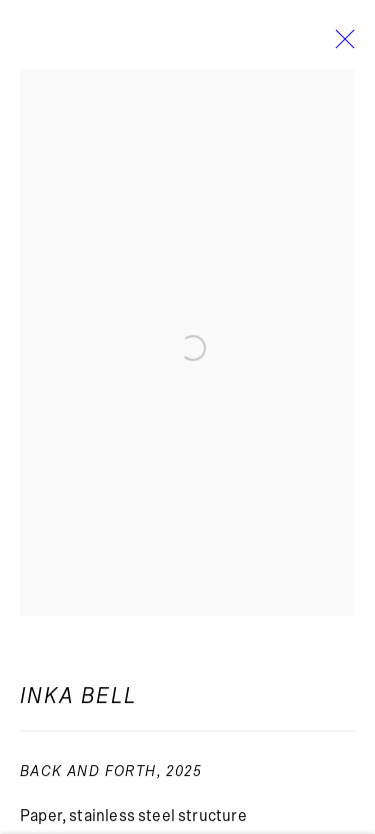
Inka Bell (78, 700)
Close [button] (340, 45)
